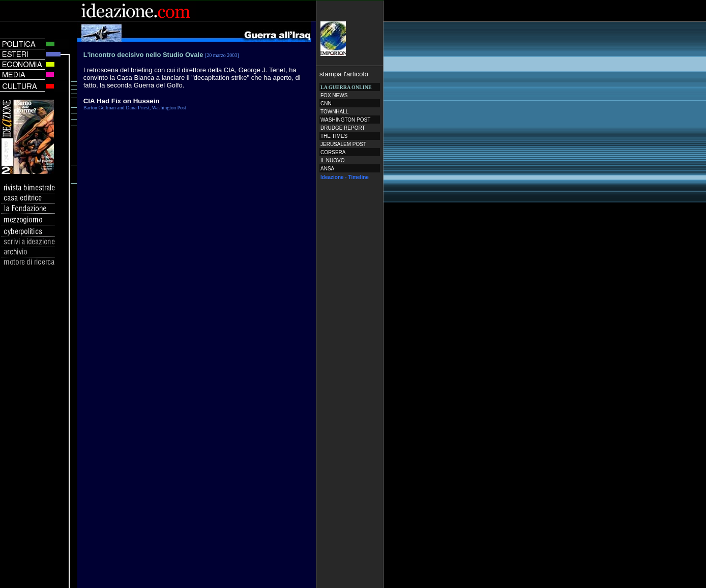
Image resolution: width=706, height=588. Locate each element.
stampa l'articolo (344, 74)
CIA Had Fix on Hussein (122, 101)
